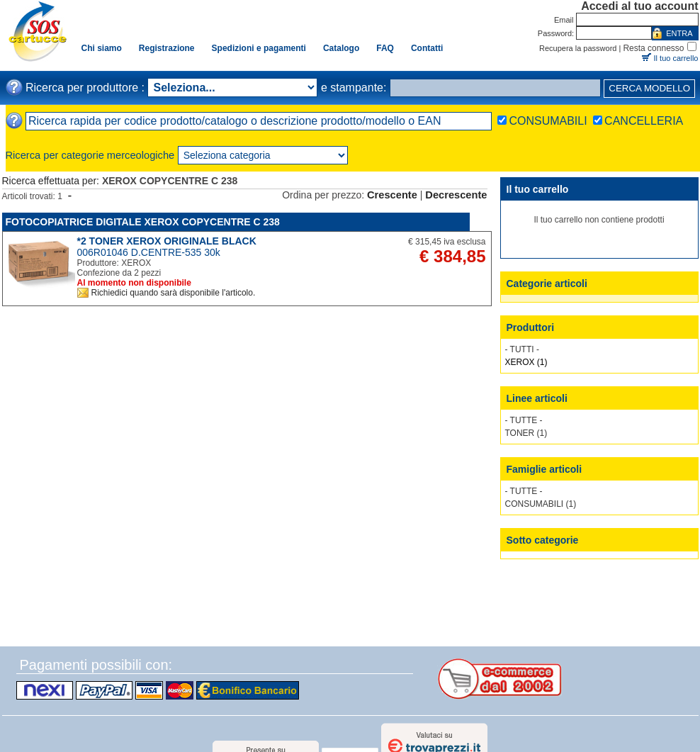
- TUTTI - (522, 349)
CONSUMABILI (548, 121)
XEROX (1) (526, 362)
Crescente (392, 195)
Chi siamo (102, 48)
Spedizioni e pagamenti (259, 48)
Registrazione (167, 48)
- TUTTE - (524, 420)
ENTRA (679, 33)
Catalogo (341, 48)
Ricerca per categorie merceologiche (90, 155)
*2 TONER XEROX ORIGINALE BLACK (167, 241)
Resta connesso (653, 48)
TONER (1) (526, 433)
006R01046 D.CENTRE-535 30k (149, 252)
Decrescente (456, 195)
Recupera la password (578, 48)
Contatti (427, 48)
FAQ (385, 48)
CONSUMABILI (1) (541, 504)
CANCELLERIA (644, 121)
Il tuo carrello (676, 58)
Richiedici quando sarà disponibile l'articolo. (174, 293)
